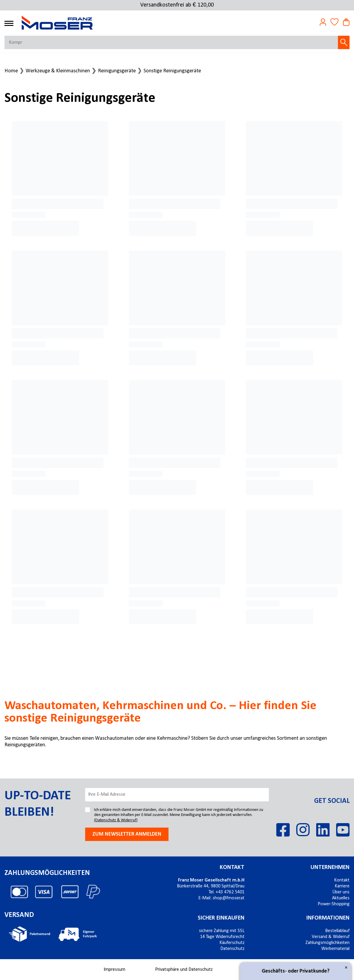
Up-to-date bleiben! (38, 804)
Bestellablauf (337, 931)
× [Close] (346, 968)
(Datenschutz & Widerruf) (116, 820)
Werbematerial (335, 949)
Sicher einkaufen (221, 918)
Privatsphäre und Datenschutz (184, 970)
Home (11, 71)
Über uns (341, 892)
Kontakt (232, 867)
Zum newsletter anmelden (127, 834)
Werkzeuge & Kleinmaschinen (58, 71)
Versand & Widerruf (331, 937)
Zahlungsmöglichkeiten (328, 943)
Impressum (114, 970)
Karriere (342, 886)
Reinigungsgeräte (117, 71)
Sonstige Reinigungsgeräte (172, 71)
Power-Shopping (334, 904)
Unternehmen (330, 867)
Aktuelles (341, 898)
